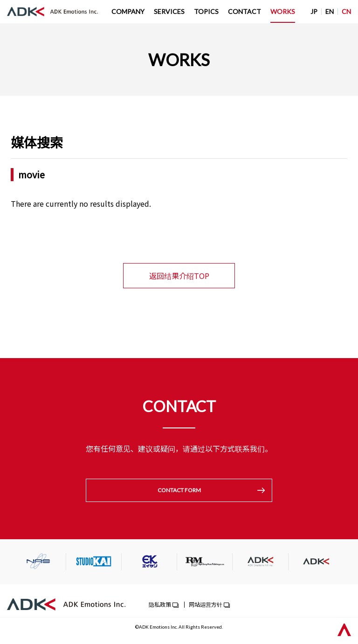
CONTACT (244, 11)
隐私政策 (160, 605)
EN (330, 11)
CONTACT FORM (179, 491)
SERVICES (169, 11)
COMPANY (128, 11)
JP (314, 11)
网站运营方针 (206, 605)
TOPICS (206, 11)
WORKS (283, 11)
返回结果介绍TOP (179, 276)
